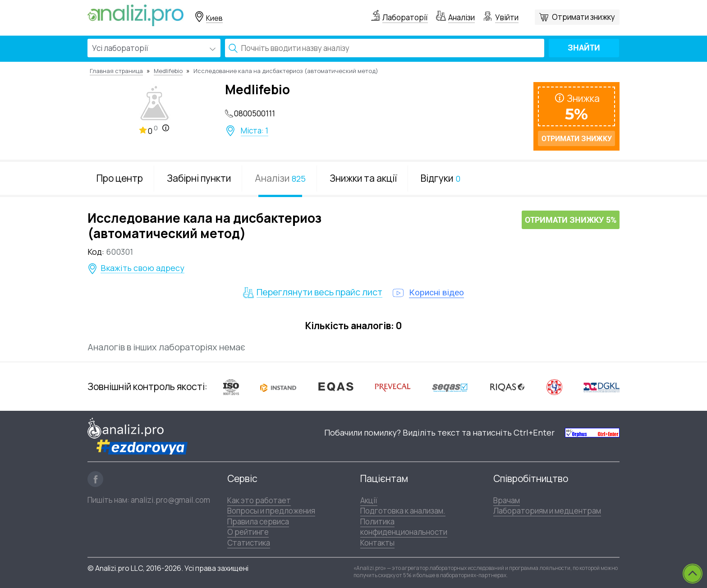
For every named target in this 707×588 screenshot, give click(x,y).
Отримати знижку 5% (571, 220)
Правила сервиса (258, 521)
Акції (369, 500)
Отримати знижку (583, 17)
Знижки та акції (363, 178)
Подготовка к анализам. (403, 511)
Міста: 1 (255, 131)
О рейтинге (248, 532)
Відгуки (441, 178)
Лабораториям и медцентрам (547, 511)
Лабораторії (405, 17)
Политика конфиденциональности (404, 527)
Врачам (507, 500)
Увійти (507, 17)
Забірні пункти (199, 178)
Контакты (377, 543)
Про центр (120, 178)
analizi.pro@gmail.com (170, 500)
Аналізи (461, 17)
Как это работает (259, 500)
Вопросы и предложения (271, 511)
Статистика (249, 543)
